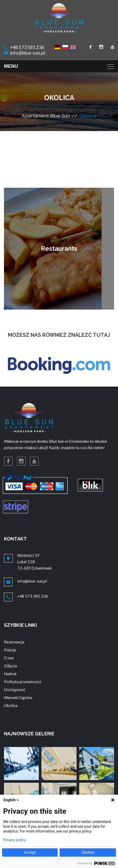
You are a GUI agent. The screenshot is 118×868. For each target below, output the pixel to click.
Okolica (11, 705)
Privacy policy (14, 840)
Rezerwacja (14, 642)
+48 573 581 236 (27, 47)
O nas (9, 658)
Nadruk (10, 674)
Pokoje (10, 650)
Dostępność (15, 690)
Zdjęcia (10, 666)
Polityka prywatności (23, 682)
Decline (88, 852)
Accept (30, 852)
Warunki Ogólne (18, 697)
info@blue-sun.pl (27, 53)
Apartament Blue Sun (46, 116)
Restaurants (59, 249)
